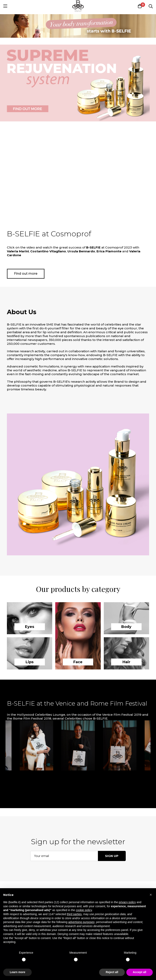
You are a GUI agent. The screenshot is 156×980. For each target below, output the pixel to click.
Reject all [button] (112, 972)
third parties (74, 914)
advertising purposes (81, 922)
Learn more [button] (17, 972)
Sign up (112, 856)
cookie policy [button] (84, 910)
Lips (30, 662)
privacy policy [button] (127, 902)
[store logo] (78, 6)
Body (126, 627)
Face (78, 662)
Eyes (30, 627)
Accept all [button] (140, 972)
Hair (126, 662)
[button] (151, 895)
